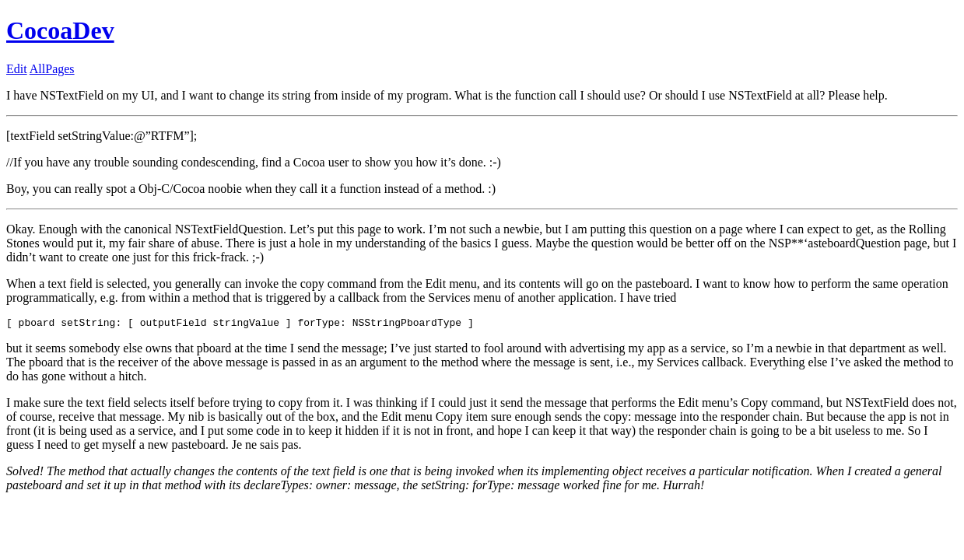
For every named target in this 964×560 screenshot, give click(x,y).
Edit (17, 69)
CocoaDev (60, 30)
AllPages (52, 69)
